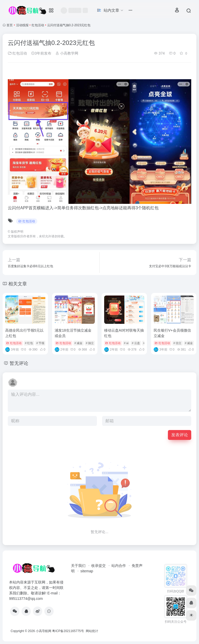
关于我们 (78, 566)
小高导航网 (44, 631)
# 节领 (40, 343)
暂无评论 (19, 363)
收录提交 (98, 566)
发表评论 (180, 435)
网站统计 (92, 631)
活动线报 (22, 25)
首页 (10, 25)
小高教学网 (67, 53)
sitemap (87, 571)
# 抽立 (90, 343)
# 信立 (177, 343)
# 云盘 (136, 343)
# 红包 (29, 343)
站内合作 (119, 566)
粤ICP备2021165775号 (68, 631)
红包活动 (38, 25)
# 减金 (78, 343)
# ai (126, 343)
